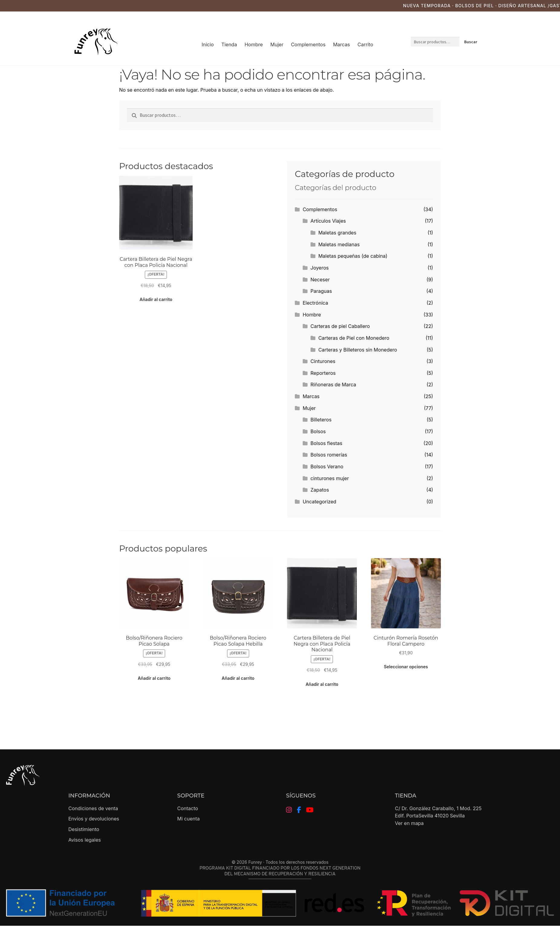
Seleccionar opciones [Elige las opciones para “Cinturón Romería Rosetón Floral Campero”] (406, 667)
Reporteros (323, 373)
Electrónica (315, 303)
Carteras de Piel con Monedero (354, 338)
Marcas (341, 44)
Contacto (188, 808)
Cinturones (323, 361)
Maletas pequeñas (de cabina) (353, 256)
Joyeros (320, 268)
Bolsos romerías (329, 455)
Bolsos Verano (327, 466)
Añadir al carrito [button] (156, 299)
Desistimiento (84, 829)
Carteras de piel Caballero (340, 326)
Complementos (308, 44)
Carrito (365, 44)
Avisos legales (85, 840)
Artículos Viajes (328, 221)
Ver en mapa (409, 823)
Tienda (229, 44)
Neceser (320, 280)
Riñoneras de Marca (333, 385)
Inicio (208, 44)
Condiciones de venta (93, 808)
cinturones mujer (330, 478)
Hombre (254, 44)
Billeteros (321, 420)
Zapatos (320, 490)
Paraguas (321, 291)
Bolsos (318, 431)
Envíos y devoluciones (94, 819)
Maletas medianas (339, 244)
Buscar (471, 42)
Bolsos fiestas (326, 443)
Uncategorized (319, 502)
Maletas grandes (337, 233)
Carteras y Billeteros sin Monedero (358, 350)
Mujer (277, 44)
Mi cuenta (189, 819)
